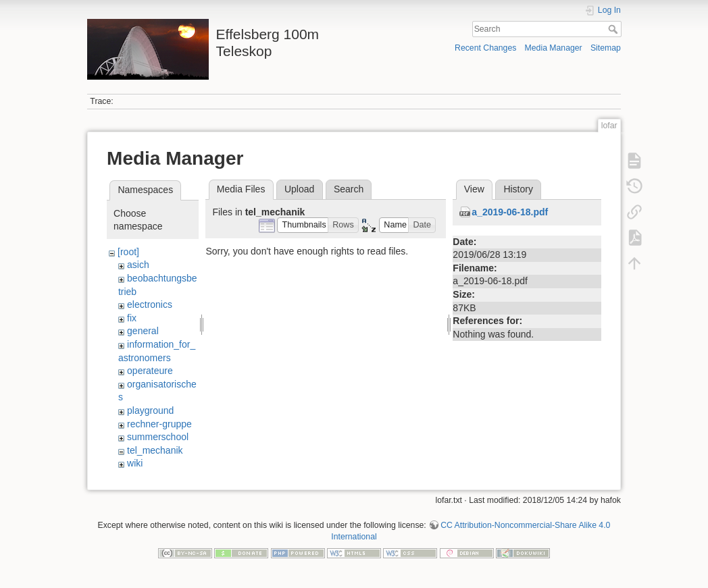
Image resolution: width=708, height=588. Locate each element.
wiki (135, 463)
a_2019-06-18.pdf (510, 212)
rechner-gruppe (159, 424)
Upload (299, 189)
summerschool (158, 437)
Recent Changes (485, 48)
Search (614, 29)
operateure (150, 371)
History (518, 189)
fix (132, 318)
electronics (150, 304)
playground (150, 410)
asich (138, 265)
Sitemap (606, 48)
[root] (128, 252)
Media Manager (554, 48)
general (143, 331)
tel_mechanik (155, 450)
